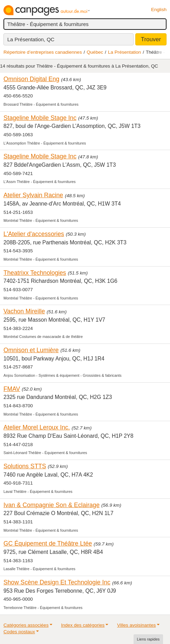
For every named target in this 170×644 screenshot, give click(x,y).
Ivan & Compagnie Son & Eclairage (52, 505)
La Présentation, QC (31, 39)
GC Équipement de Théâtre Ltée (48, 543)
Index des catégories (83, 625)
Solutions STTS (25, 466)
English (159, 10)
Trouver (151, 39)
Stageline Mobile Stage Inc (40, 118)
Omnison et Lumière (31, 350)
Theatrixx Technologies (35, 273)
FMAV (12, 389)
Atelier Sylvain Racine (33, 195)
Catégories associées (26, 625)
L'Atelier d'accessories (34, 234)
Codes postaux (19, 632)
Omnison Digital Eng (31, 79)
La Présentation (124, 52)
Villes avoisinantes (136, 625)
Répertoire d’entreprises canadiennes (43, 52)
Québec (95, 52)
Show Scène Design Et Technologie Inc (57, 582)
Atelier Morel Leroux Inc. (37, 427)
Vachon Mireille (24, 311)
